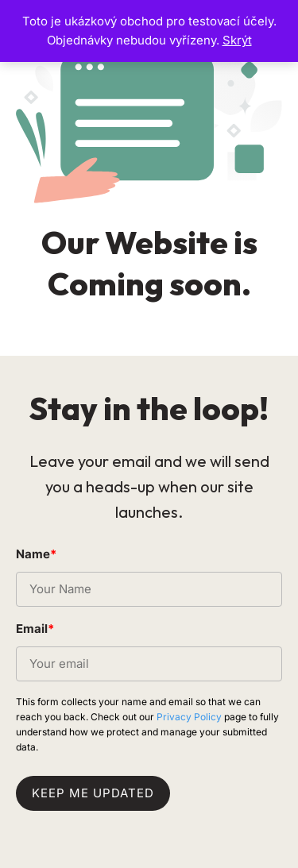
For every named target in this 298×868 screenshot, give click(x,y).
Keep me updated (93, 793)
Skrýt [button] (237, 40)
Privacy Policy (189, 717)
